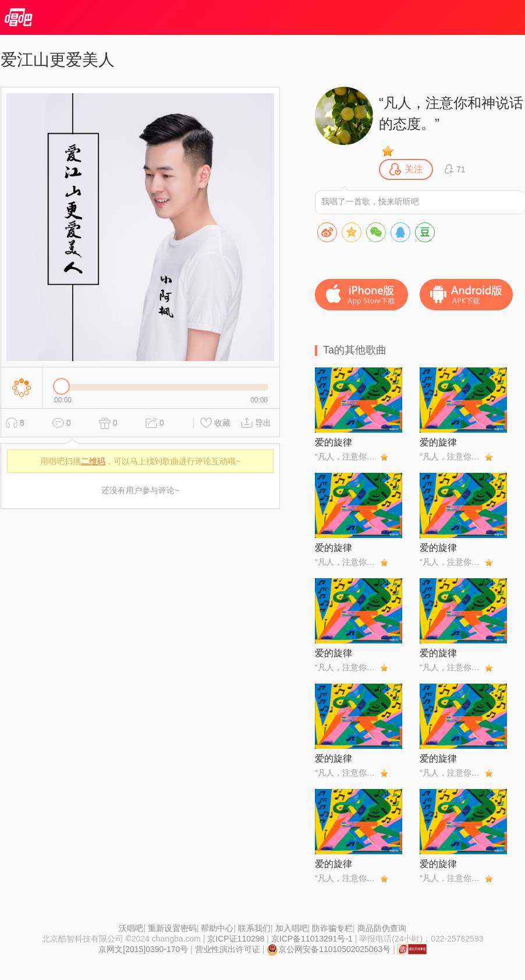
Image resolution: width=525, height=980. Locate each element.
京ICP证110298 (236, 939)
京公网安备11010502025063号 (329, 949)
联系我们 (254, 928)
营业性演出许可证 (228, 949)
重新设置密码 (172, 928)
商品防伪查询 (382, 928)
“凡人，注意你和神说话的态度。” (451, 113)
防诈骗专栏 (332, 928)
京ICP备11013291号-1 (312, 939)
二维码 (93, 461)
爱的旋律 (334, 442)
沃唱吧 (131, 928)
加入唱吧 (292, 928)
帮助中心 (217, 928)
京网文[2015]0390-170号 (143, 949)
